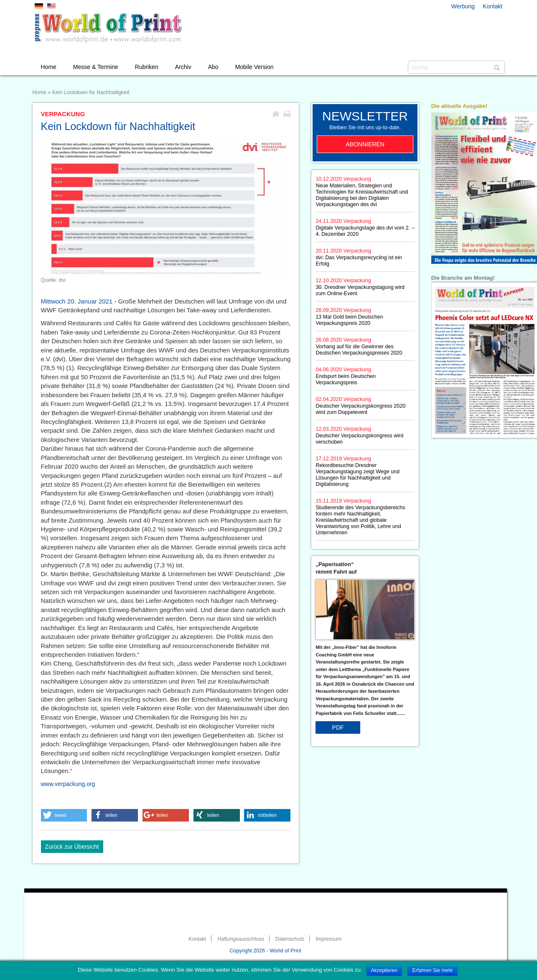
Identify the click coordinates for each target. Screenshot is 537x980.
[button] (64, 815)
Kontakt (492, 6)
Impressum (328, 939)
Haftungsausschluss (241, 939)
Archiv (183, 67)
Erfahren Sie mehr (432, 970)
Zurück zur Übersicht (72, 847)
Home (49, 67)
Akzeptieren (384, 970)
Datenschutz (290, 939)
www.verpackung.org (68, 784)
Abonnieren (365, 144)
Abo (213, 67)
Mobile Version (255, 67)
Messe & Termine (96, 67)
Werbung (463, 6)
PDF (338, 727)
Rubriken (147, 67)
